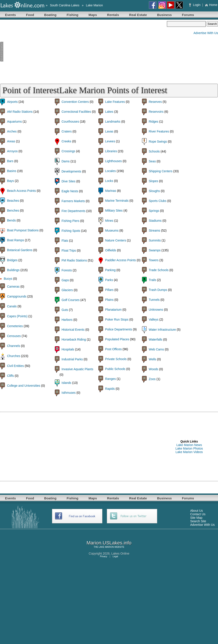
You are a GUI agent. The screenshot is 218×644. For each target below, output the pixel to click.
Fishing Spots (71, 231)
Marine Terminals (117, 201)
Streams (155, 230)
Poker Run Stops (117, 319)
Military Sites (114, 210)
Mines (109, 221)
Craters (67, 131)
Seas (152, 161)
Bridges (12, 260)
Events (10, 15)
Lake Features (115, 102)
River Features (159, 131)
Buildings (13, 270)
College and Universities (24, 386)
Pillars (109, 290)
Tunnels (154, 300)
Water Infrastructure (162, 330)
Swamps (155, 250)
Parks (109, 280)
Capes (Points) (17, 316)
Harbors (67, 320)
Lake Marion (94, 5)
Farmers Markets (73, 201)
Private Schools (116, 359)
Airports (12, 102)
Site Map (196, 518)
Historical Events (73, 330)
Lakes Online (120, 553)
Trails (153, 280)
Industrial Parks (72, 359)
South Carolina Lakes (65, 5)
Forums (188, 15)
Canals (12, 306)
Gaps (65, 280)
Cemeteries (15, 326)
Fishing (73, 15)
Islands (67, 383)
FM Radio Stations (74, 260)
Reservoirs (156, 112)
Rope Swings (158, 141)
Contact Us (198, 514)
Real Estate (138, 15)
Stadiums (155, 221)
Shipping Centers (161, 171)
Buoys (8, 279)
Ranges (111, 379)
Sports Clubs (158, 201)
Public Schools (115, 369)
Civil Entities (15, 366)
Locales (111, 171)
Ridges (154, 122)
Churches (14, 356)
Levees (110, 141)
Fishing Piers (71, 221)
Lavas (109, 131)
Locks (109, 181)
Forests (67, 270)
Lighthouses (114, 161)
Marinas (111, 191)
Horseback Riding (74, 339)
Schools (154, 151)
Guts (65, 310)
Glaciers (67, 290)
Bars (10, 161)
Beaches (13, 201)
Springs (154, 211)
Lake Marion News (189, 445)
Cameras (13, 287)
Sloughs (154, 191)
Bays (10, 181)
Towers (154, 260)
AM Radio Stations (20, 112)
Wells (153, 359)
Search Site (198, 521)
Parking (110, 270)
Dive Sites (69, 181)
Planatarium (114, 310)
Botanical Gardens (20, 250)
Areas (11, 141)
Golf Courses (71, 300)
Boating (50, 15)
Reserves (155, 102)
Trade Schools (159, 270)
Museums (112, 230)
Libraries (111, 151)
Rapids (110, 389)
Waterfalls (156, 339)
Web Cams (156, 349)
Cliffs (10, 376)
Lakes (109, 112)
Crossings (68, 151)
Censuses (14, 336)
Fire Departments (74, 211)
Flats (65, 241)
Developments (72, 171)
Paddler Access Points (121, 260)
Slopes (154, 181)
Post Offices (114, 349)
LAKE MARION (106, 547)
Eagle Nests (70, 191)
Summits (155, 240)
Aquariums (14, 122)
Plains (109, 300)
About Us (197, 511)
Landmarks (113, 122)
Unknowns (156, 310)
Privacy (104, 556)
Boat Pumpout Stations (23, 230)
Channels (14, 346)
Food (30, 15)
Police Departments (119, 329)
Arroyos (12, 151)
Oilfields (111, 250)
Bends (11, 220)
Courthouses (70, 122)
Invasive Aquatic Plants (78, 369)
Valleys (154, 319)
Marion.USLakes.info (109, 543)
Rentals (113, 15)
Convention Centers (75, 102)
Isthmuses (69, 393)
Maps (93, 15)
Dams (66, 161)
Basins (12, 171)
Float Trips (69, 250)
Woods (154, 369)
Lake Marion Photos (189, 448)
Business (164, 15)
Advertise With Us (206, 33)
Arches (12, 131)
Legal (115, 556)
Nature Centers (116, 240)
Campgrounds (17, 296)
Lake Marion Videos (189, 452)
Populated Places (117, 339)
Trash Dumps (158, 290)
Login (195, 5)
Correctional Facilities (76, 112)
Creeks (67, 141)
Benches (13, 210)
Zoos (152, 379)
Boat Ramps (16, 240)
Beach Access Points (21, 191)
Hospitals (68, 349)
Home (211, 5)
